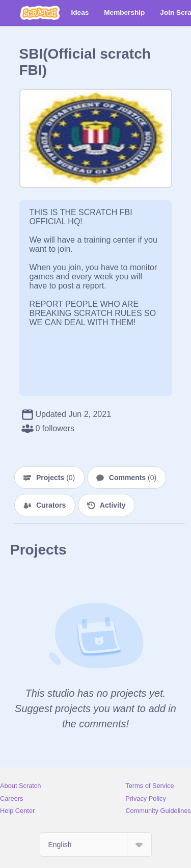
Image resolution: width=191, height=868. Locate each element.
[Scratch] (40, 13)
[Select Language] (96, 845)
